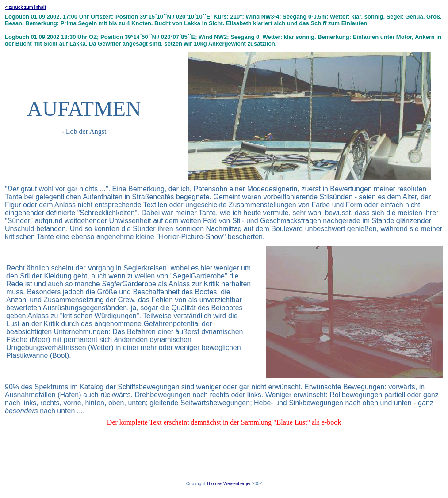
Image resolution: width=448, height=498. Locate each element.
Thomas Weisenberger (228, 484)
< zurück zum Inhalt (25, 7)
